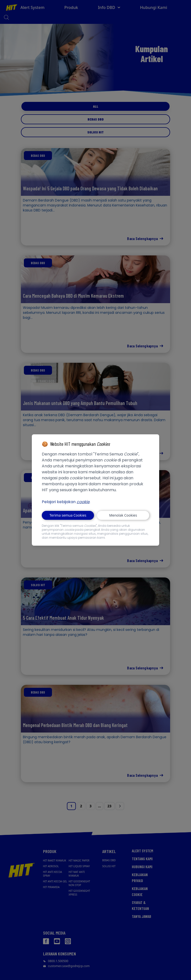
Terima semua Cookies (68, 515)
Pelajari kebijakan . (66, 502)
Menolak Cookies (123, 515)
